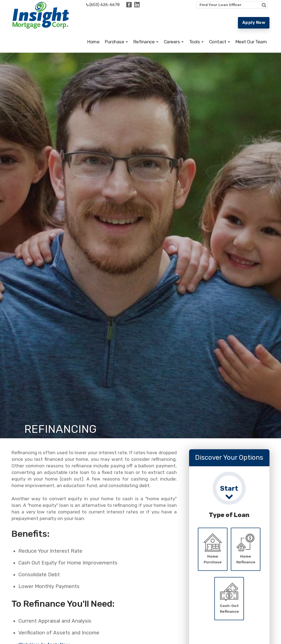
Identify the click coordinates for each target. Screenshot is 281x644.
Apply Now (254, 22)
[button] (116, 50)
